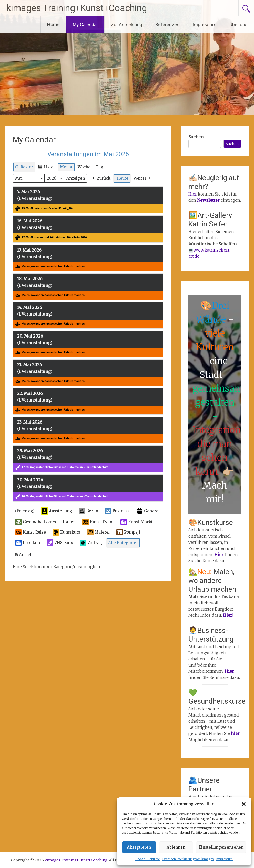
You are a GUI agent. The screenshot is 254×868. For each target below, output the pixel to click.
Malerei (98, 532)
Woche (84, 167)
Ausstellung (57, 511)
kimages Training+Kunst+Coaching (77, 8)
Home (53, 24)
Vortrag (91, 543)
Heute (123, 178)
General (148, 511)
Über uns (238, 24)
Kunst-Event (98, 522)
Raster (24, 168)
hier (235, 733)
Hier (193, 194)
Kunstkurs (66, 532)
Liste (46, 168)
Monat (66, 167)
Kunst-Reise (31, 532)
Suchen (196, 137)
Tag (99, 167)
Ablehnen (176, 847)
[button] (244, 804)
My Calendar (85, 24)
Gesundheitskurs (36, 522)
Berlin (88, 511)
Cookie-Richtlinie (148, 859)
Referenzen (167, 24)
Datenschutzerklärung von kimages (188, 859)
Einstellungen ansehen (221, 847)
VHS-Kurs (60, 543)
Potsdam (28, 543)
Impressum (224, 859)
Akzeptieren (139, 847)
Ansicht (25, 556)
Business (117, 511)
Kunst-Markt (137, 522)
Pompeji (128, 532)
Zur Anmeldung (127, 24)
